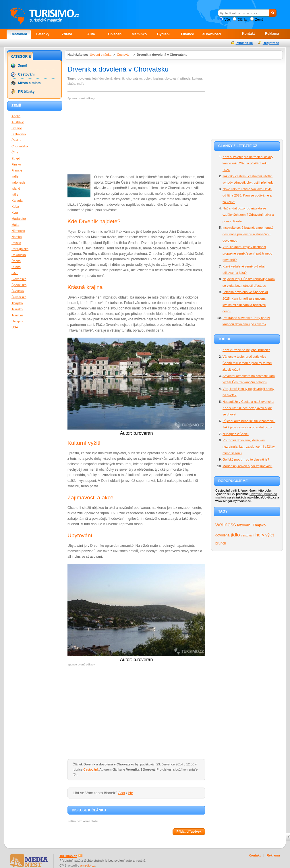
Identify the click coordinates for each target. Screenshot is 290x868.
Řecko (16, 261)
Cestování (19, 34)
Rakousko (19, 255)
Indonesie (19, 182)
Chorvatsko (20, 146)
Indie (15, 176)
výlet (270, 535)
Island (16, 188)
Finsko (16, 164)
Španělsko (19, 285)
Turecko (17, 315)
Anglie (16, 116)
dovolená (223, 535)
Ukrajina (17, 321)
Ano (121, 793)
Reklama (272, 34)
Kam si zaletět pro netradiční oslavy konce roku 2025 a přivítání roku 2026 (248, 163)
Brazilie (17, 128)
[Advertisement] (106, 137)
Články (243, 20)
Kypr (15, 213)
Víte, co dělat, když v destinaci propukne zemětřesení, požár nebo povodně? (248, 253)
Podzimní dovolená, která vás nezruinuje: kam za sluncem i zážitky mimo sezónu (249, 447)
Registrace (271, 43)
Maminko (139, 34)
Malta (15, 225)
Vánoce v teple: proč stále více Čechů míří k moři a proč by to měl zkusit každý (247, 363)
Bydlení (163, 34)
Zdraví (67, 34)
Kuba (15, 207)
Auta (91, 34)
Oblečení (115, 34)
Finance (187, 34)
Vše (227, 20)
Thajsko (259, 525)
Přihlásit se (244, 43)
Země (259, 20)
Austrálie (18, 122)
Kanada (17, 201)
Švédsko (18, 291)
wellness (226, 525)
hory (260, 535)
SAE (15, 273)
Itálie (15, 195)
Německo (18, 231)
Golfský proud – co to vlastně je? (246, 459)
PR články (26, 92)
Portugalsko (20, 249)
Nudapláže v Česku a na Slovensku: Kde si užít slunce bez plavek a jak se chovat (248, 408)
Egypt (16, 158)
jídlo (235, 535)
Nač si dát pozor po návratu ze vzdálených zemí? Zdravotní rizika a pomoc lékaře (248, 215)
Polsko (16, 243)
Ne (131, 793)
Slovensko (19, 279)
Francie (17, 170)
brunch (221, 543)
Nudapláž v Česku (236, 434)
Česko (16, 140)
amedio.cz (87, 865)
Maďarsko (19, 219)
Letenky (43, 34)
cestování (248, 535)
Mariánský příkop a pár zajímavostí (247, 466)
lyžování (244, 525)
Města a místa (29, 83)
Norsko (17, 237)
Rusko (16, 267)
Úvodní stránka (101, 55)
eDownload (212, 34)
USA (15, 327)
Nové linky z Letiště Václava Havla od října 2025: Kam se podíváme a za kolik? (247, 196)
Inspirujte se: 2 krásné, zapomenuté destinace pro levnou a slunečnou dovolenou (248, 234)
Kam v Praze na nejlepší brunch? (246, 350)
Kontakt (249, 34)
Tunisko (17, 309)
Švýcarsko (19, 297)
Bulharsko (19, 134)
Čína (15, 152)
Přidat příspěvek (189, 832)
